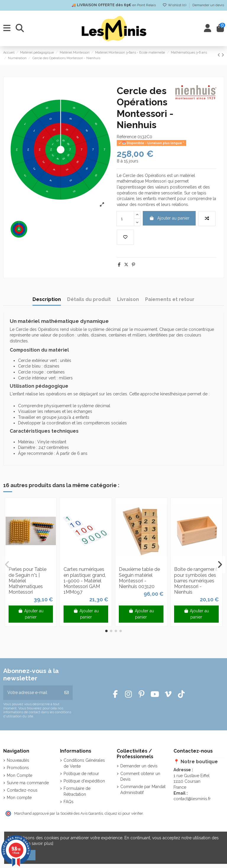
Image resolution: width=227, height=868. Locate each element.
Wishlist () (175, 5)
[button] (106, 631)
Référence (127, 137)
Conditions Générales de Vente (84, 763)
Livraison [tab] (128, 299)
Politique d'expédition (84, 781)
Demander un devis (208, 5)
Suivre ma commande (28, 783)
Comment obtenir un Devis (140, 777)
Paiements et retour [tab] (170, 299)
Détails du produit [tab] (89, 299)
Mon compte (19, 798)
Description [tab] (47, 299)
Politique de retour (81, 774)
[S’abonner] (67, 693)
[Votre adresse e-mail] (32, 693)
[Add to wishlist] (125, 237)
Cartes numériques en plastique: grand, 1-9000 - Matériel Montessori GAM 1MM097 (85, 581)
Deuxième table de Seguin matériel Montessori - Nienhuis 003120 (139, 578)
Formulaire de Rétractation (77, 791)
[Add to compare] (207, 219)
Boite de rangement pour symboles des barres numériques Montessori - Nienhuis (196, 581)
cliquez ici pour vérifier (124, 813)
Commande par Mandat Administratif (143, 790)
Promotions (18, 768)
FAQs (69, 802)
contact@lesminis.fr (192, 799)
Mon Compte (20, 775)
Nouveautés (18, 760)
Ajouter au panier (169, 218)
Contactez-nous (22, 790)
